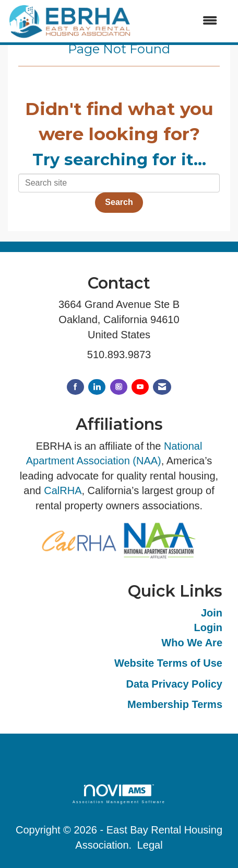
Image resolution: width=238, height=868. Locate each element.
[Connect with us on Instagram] (119, 387)
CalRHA (63, 490)
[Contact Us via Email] (162, 387)
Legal (150, 845)
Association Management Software (119, 794)
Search (119, 202)
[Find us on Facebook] (75, 387)
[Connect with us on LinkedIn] (97, 387)
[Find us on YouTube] (140, 387)
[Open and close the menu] (180, 21)
